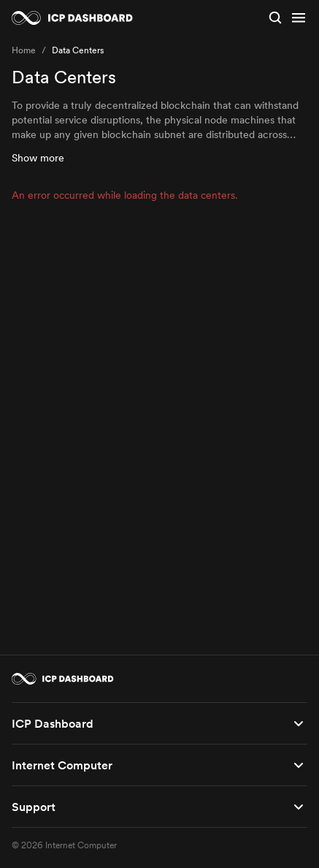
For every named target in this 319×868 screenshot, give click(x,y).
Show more (38, 158)
